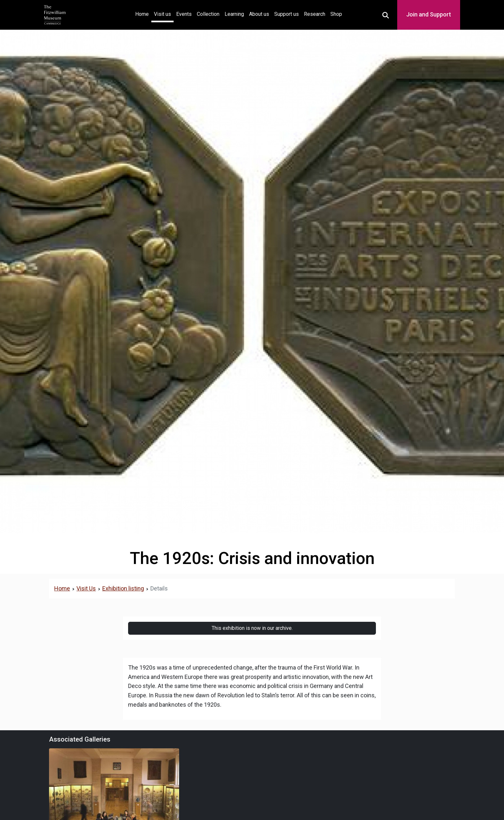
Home (143, 13)
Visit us (162, 14)
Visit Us (86, 588)
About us (259, 14)
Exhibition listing (123, 588)
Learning (234, 14)
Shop (336, 14)
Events (184, 14)
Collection (208, 14)
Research (315, 14)
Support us (287, 14)
